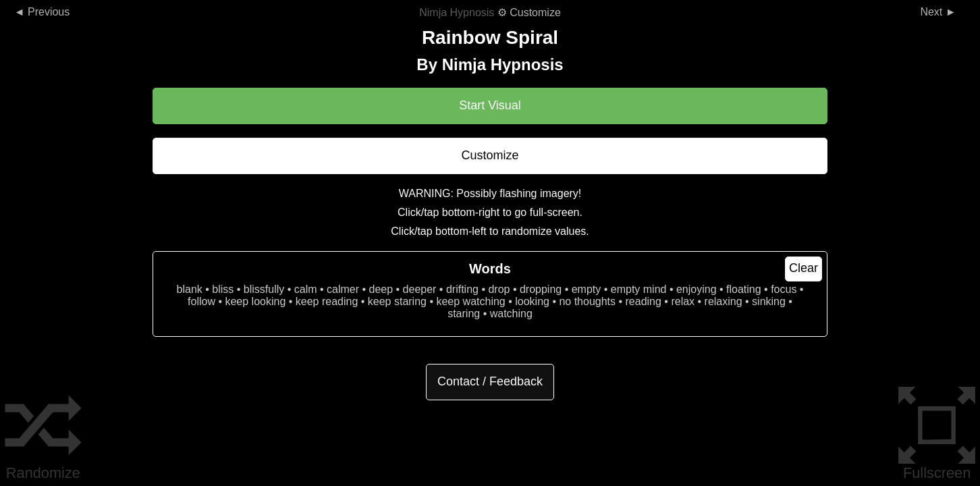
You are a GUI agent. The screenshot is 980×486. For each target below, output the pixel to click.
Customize (490, 155)
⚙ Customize (490, 12)
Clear (804, 268)
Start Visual (490, 105)
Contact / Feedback (490, 381)
